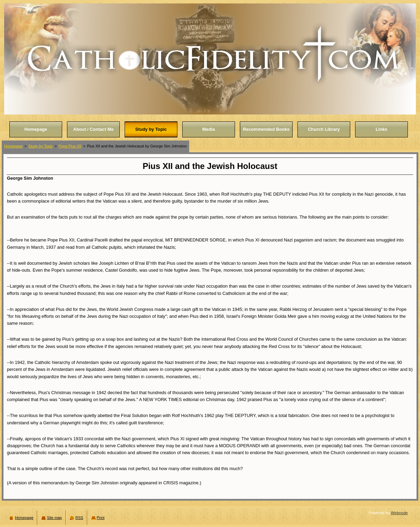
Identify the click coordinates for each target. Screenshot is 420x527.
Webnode (399, 513)
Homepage (13, 146)
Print (101, 518)
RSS (79, 518)
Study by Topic (41, 146)
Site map (54, 518)
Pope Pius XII (70, 146)
